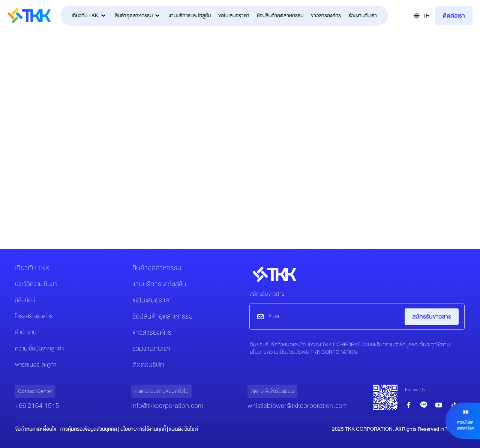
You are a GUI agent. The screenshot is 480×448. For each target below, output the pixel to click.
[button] (422, 16)
